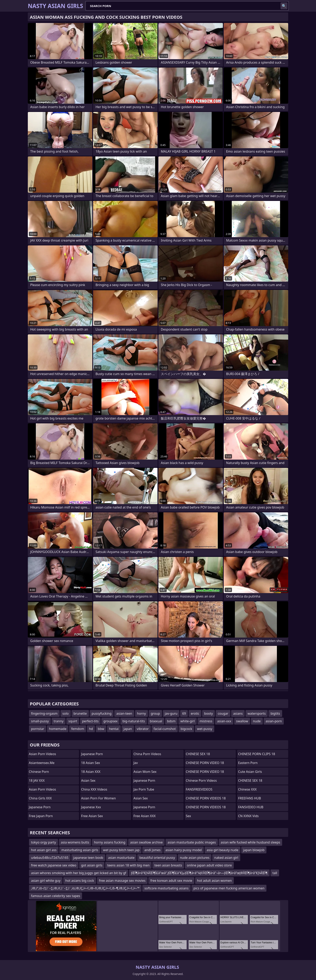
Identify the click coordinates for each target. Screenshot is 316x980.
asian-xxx (224, 721)
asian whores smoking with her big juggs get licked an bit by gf (79, 873)
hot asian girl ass (44, 850)
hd (91, 729)
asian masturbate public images (192, 842)
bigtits (275, 713)
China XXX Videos (94, 789)
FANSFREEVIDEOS (199, 789)
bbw (101, 729)
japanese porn (40, 807)
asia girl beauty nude (222, 850)
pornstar (38, 729)
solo (66, 713)
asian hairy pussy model (184, 850)
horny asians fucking (110, 842)
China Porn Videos (147, 754)
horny (141, 713)
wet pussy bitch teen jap (121, 850)
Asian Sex (88, 780)
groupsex (110, 721)
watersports (257, 713)
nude (257, 721)
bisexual (156, 721)
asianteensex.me (42, 763)
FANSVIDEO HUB (251, 807)
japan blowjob (254, 850)
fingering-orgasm (44, 713)
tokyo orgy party (44, 842)
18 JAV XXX (37, 780)
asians (238, 713)
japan (128, 729)
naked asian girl (226, 858)
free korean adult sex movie (171, 881)
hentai (114, 729)
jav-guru (171, 713)
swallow (242, 721)
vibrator (143, 729)
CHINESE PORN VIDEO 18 (205, 763)
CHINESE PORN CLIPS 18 (257, 754)
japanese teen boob (88, 858)
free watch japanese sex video (54, 865)
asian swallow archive (146, 842)
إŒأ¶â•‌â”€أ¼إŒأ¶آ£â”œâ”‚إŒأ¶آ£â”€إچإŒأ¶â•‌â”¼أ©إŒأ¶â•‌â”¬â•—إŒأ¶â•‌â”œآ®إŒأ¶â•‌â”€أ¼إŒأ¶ (199, 873)
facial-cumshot (165, 729)
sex (188, 816)
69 (184, 713)
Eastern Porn (248, 763)
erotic (195, 713)
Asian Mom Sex (145, 772)
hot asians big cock (80, 881)
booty (208, 713)
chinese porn (39, 772)
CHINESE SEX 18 (198, 754)
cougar (223, 713)
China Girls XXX (40, 798)
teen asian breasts (168, 865)
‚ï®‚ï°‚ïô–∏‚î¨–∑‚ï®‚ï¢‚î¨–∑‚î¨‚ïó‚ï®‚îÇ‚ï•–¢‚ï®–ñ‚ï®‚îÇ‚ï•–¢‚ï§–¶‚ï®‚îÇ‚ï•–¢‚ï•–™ (85, 888)
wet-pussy (205, 729)
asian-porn (274, 721)
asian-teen (124, 713)
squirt (73, 721)
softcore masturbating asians (166, 888)
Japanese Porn (92, 754)
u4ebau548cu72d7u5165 (50, 858)
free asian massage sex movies (122, 881)
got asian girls (92, 865)
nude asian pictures (195, 858)
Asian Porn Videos (42, 754)
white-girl (188, 721)
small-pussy (40, 721)
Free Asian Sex (92, 816)
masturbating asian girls (80, 850)
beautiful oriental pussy (157, 858)
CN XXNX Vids (248, 816)
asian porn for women (99, 798)
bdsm (171, 721)
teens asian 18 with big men (128, 865)
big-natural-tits (134, 721)
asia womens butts (75, 842)
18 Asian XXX (91, 772)
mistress (206, 721)
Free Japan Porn (41, 816)
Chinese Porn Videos (201, 780)
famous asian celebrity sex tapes (56, 896)
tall (275, 873)
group (155, 713)
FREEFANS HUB (249, 798)
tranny (59, 721)
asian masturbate (121, 858)
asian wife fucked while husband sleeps (250, 842)
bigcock (186, 729)
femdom (78, 729)
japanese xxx (91, 807)
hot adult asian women (214, 881)
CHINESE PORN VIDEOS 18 (206, 798)
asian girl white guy (46, 881)
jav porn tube (144, 789)
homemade (58, 729)
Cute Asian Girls (250, 772)
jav (136, 763)
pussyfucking (102, 713)
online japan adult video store (209, 865)
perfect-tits (90, 721)
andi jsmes (152, 850)
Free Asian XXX (144, 816)
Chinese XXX (247, 789)
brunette (80, 713)
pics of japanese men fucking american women (229, 888)
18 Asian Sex (91, 763)
